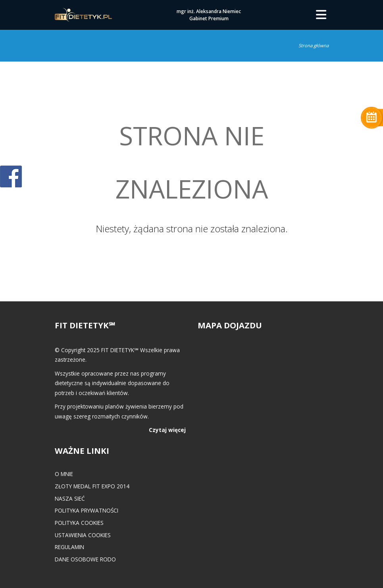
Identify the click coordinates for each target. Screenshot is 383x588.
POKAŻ (11, 177)
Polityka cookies (79, 523)
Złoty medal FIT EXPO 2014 (92, 486)
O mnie (64, 474)
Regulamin (69, 547)
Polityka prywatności (87, 510)
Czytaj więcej (167, 430)
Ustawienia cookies (83, 535)
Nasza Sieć (70, 498)
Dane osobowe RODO (85, 559)
